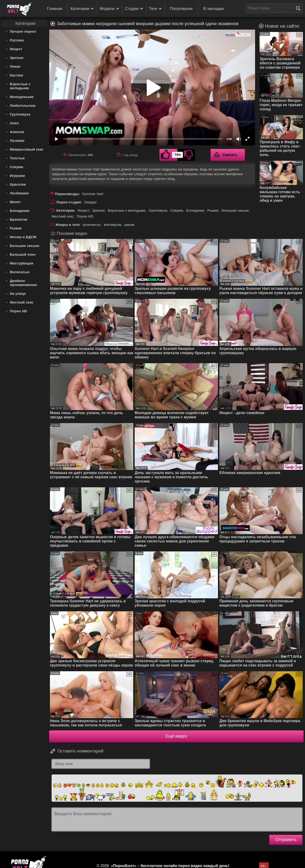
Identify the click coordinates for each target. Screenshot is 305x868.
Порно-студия (69, 202)
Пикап (15, 66)
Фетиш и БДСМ (23, 237)
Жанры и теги (67, 225)
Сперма (16, 167)
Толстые (17, 158)
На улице (18, 293)
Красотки (18, 184)
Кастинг (17, 75)
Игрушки (17, 176)
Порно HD (18, 311)
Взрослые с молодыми (20, 86)
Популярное (181, 9)
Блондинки (20, 211)
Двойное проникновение (23, 283)
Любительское (23, 105)
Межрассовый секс (27, 149)
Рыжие (16, 228)
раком (129, 225)
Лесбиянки (19, 193)
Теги (156, 9)
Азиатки (17, 132)
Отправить (286, 840)
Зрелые (17, 58)
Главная (55, 9)
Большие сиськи (24, 246)
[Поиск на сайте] (299, 8)
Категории (82, 9)
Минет (15, 202)
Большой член (23, 254)
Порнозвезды (67, 194)
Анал (14, 123)
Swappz (90, 202)
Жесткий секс (22, 302)
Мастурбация (21, 263)
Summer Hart (93, 194)
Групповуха (20, 114)
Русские (17, 40)
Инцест (16, 49)
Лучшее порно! (23, 31)
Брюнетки (18, 219)
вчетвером (113, 225)
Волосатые (20, 272)
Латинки (17, 141)
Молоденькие (22, 97)
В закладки (214, 9)
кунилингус (92, 225)
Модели (110, 9)
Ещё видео (176, 736)
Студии (134, 9)
